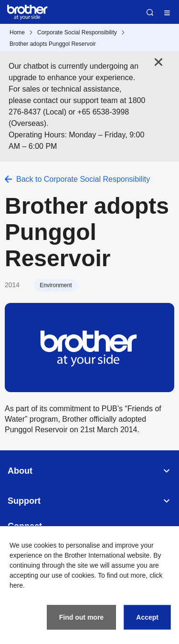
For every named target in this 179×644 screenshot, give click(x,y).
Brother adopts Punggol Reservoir (53, 44)
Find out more (81, 617)
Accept (147, 617)
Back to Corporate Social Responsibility (83, 179)
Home (17, 32)
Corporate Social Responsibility (77, 32)
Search (150, 12)
